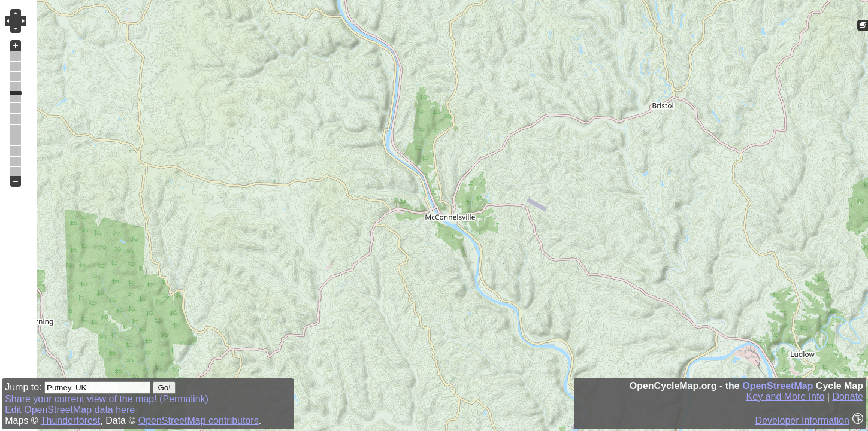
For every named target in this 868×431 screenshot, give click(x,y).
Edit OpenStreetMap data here (70, 410)
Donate (848, 397)
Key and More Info (786, 397)
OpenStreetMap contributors (199, 421)
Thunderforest (71, 421)
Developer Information (802, 421)
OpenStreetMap (778, 386)
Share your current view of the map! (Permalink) (107, 399)
